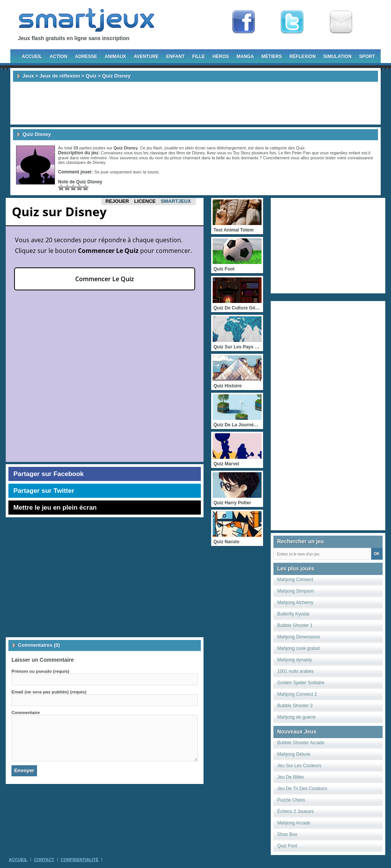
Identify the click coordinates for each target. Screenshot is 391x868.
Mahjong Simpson (296, 591)
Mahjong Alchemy (295, 602)
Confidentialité (80, 860)
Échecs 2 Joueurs (295, 811)
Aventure (146, 57)
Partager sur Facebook (48, 474)
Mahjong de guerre (296, 717)
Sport (367, 57)
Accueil (32, 57)
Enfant (175, 57)
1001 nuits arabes (295, 671)
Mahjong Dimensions (299, 637)
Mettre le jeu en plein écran (55, 508)
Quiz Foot (287, 846)
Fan (244, 22)
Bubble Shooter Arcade (301, 743)
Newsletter (341, 22)
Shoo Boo (287, 834)
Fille (198, 57)
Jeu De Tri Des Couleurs (302, 789)
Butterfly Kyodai (293, 614)
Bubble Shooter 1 (295, 625)
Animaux (115, 57)
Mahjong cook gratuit (298, 648)
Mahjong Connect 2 (297, 694)
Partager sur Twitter (44, 491)
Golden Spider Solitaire (301, 683)
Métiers (272, 57)
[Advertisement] (195, 103)
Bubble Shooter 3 (295, 706)
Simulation (338, 57)
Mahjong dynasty (295, 660)
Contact (44, 860)
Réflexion (303, 57)
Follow (292, 22)
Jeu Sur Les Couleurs (299, 766)
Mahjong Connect (295, 580)
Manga (245, 57)
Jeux (28, 76)
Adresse (86, 57)
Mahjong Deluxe (294, 754)
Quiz (91, 76)
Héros (221, 57)
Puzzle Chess (291, 800)
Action (58, 57)
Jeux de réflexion (60, 76)
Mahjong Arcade (294, 823)
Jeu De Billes (291, 777)
